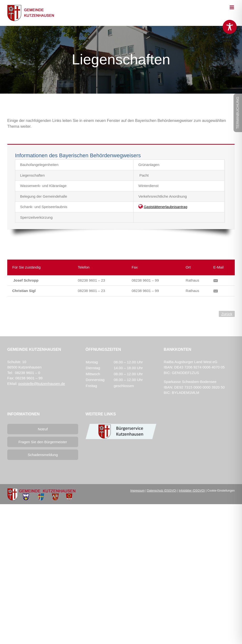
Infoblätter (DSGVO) (192, 491)
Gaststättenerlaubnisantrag (166, 207)
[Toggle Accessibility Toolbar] (230, 27)
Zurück (227, 314)
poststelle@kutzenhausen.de (42, 384)
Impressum (137, 491)
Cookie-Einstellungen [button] (221, 491)
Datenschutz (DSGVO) (162, 491)
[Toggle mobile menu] (232, 7)
